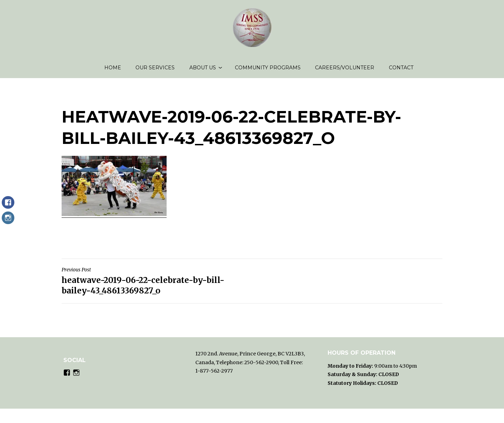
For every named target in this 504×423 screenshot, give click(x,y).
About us (203, 70)
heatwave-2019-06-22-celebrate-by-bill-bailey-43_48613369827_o (155, 286)
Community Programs (268, 70)
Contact (401, 70)
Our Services (155, 70)
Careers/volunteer (345, 70)
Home (113, 70)
